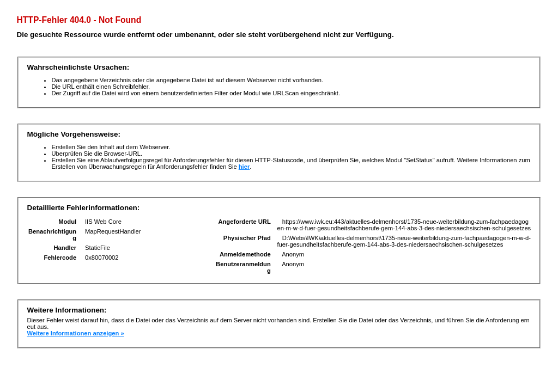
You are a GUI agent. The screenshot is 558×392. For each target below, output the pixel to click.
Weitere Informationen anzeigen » (75, 333)
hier (244, 167)
